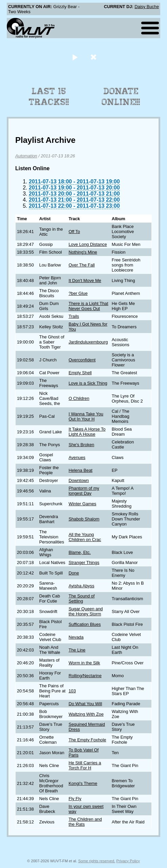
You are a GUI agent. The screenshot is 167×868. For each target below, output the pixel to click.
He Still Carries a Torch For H (85, 765)
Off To (74, 232)
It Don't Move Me (85, 280)
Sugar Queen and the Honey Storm (86, 611)
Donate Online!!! (121, 97)
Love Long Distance (88, 244)
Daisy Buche (147, 7)
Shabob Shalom (84, 519)
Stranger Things (84, 563)
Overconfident (82, 360)
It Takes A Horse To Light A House (87, 432)
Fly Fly (75, 799)
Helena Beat (80, 470)
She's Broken (81, 445)
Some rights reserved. (97, 861)
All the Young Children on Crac (85, 537)
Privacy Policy (128, 861)
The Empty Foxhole (87, 740)
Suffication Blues (85, 624)
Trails (74, 316)
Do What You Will (85, 704)
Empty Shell (80, 373)
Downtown (79, 480)
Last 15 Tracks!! (49, 97)
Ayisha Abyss (81, 586)
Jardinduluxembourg (88, 342)
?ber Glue (78, 293)
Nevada (76, 637)
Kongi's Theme (83, 783)
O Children (79, 398)
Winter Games (82, 504)
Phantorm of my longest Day (84, 491)
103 (72, 691)
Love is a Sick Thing (88, 383)
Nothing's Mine (83, 252)
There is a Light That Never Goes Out (88, 306)
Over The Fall (81, 265)
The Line (77, 650)
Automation (26, 156)
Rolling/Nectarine (85, 676)
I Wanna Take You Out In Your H (86, 416)
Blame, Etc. (79, 552)
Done (74, 573)
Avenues (77, 457)
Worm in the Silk (84, 663)
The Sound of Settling (81, 598)
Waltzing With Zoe (86, 714)
